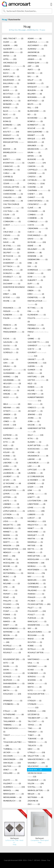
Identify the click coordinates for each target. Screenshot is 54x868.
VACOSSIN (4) (14, 756)
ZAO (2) (34, 804)
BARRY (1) (10, 87)
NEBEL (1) (9, 580)
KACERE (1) (34, 425)
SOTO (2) (36, 690)
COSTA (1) (36, 225)
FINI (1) (33, 311)
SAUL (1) (33, 663)
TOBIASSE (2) (35, 739)
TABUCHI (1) (11, 718)
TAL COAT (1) (36, 721)
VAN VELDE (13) (12, 763)
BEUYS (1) (34, 104)
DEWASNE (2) (35, 256)
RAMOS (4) (9, 621)
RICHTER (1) (35, 642)
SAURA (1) (10, 666)
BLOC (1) (9, 114)
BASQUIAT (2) (38, 87)
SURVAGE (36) (37, 711)
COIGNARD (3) (36, 211)
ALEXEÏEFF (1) (13, 49)
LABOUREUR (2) (38, 463)
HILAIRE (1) (35, 390)
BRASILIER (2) (36, 142)
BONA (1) (7, 121)
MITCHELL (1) (11, 559)
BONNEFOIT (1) (36, 125)
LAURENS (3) (35, 473)
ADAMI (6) (35, 38)
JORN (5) (34, 421)
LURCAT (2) (34, 518)
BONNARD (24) (12, 125)
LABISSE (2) (34, 459)
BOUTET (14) (11, 132)
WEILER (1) (34, 794)
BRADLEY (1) (11, 135)
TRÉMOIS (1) (37, 742)
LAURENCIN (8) (12, 473)
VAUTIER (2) (12, 766)
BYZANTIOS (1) (14, 163)
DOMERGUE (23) (39, 270)
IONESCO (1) (36, 407)
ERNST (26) (10, 294)
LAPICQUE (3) (36, 469)
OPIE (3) (9, 587)
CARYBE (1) (8, 177)
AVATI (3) (34, 69)
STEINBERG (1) (11, 704)
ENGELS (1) (35, 287)
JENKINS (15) (35, 414)
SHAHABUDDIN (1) (14, 683)
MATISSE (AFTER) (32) (15, 549)
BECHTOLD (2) (11, 94)
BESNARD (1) (11, 104)
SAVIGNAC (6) (37, 666)
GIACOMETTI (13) (38, 342)
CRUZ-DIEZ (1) (12, 232)
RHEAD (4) (36, 639)
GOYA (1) (11, 359)
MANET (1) (35, 528)
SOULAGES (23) (12, 694)
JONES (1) (9, 421)
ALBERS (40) (10, 45)
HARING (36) (11, 377)
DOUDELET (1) (12, 277)
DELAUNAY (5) (36, 249)
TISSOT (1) (15, 737)
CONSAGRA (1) (12, 221)
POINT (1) (10, 611)
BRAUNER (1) (35, 145)
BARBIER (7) (36, 83)
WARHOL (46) (11, 790)
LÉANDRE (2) (36, 483)
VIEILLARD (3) (11, 773)
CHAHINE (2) (35, 187)
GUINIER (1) (35, 370)
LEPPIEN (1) (10, 497)
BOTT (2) (10, 128)
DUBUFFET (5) (35, 280)
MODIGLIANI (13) (38, 559)
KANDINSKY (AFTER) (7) (36, 430)
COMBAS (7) (35, 215)
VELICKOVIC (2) (38, 766)
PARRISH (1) (36, 594)
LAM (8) (34, 466)
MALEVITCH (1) (37, 525)
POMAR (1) (10, 614)
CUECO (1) (34, 232)
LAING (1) (10, 466)
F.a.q (49, 860)
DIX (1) (32, 266)
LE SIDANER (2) (36, 480)
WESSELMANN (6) (12, 797)
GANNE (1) (34, 339)
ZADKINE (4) (33, 801)
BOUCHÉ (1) (36, 128)
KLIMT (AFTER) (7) (38, 445)
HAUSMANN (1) (12, 380)
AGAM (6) (10, 42)
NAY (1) (36, 577)
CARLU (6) (9, 173)
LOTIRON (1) (11, 514)
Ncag (4, 19)
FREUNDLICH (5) (36, 328)
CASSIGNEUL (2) (14, 180)
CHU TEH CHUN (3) (11, 204)
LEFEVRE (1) (11, 487)
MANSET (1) (10, 532)
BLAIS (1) (12, 111)
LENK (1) (34, 490)
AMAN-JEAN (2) (13, 52)
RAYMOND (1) (11, 632)
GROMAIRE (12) (37, 363)
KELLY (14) (35, 435)
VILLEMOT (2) (12, 783)
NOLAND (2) (11, 583)
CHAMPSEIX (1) (12, 190)
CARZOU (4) (35, 177)
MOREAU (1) (37, 566)
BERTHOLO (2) (36, 101)
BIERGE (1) (10, 107)
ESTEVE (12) (11, 297)
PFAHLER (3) (37, 597)
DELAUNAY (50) (12, 249)
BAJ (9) (33, 76)
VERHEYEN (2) (35, 770)
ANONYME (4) (33, 52)
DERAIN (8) (35, 252)
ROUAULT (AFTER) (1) (39, 654)
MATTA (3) (35, 549)
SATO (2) (9, 663)
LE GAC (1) (9, 480)
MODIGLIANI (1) (11, 563)
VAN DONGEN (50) (13, 759)
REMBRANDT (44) (14, 640)
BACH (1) (9, 73)
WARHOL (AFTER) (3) (38, 790)
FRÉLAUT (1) (10, 328)
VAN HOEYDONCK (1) (38, 759)
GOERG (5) (11, 349)
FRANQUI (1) (36, 325)
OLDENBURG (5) (37, 583)
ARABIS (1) (35, 59)
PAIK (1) (10, 590)
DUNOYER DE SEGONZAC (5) (14, 289)
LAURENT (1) (11, 476)
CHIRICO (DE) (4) (13, 201)
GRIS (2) (8, 363)
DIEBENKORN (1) (38, 259)
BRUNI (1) (34, 152)
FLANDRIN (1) (13, 315)
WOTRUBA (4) (35, 797)
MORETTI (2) (12, 570)
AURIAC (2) (11, 69)
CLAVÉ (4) (34, 208)
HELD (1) (32, 383)
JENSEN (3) (10, 418)
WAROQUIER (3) (13, 794)
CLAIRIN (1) (13, 208)
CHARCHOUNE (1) (13, 194)
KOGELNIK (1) (11, 449)
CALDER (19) (37, 163)
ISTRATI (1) (12, 411)
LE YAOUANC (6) (12, 483)
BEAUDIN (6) (35, 90)
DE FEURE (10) (37, 242)
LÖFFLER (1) (11, 507)
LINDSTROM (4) (36, 504)
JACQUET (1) (35, 411)
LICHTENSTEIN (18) (37, 501)
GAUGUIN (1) (10, 342)
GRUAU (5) (10, 366)
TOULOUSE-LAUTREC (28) (15, 744)
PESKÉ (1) (9, 597)
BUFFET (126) (12, 159)
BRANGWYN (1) (12, 139)
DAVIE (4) (9, 242)
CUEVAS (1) (11, 235)
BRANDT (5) (36, 135)
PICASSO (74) (11, 604)
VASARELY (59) (36, 763)
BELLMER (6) (35, 94)
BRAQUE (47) (36, 139)
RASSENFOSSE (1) (38, 625)
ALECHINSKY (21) (37, 45)
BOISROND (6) (37, 118)
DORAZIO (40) (11, 273)
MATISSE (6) (35, 545)
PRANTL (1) (10, 618)
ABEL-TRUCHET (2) (13, 38)
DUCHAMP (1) (12, 284)
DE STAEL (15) (12, 246)
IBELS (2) (12, 404)
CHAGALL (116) (36, 183)
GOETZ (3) (34, 349)
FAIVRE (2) (9, 301)
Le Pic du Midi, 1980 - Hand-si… (15, 841)
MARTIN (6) (35, 539)
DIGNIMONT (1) (12, 263)
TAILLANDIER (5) (12, 721)
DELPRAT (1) (11, 252)
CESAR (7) (11, 183)
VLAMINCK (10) (14, 787)
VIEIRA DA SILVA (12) (37, 775)
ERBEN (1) (34, 290)
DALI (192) (11, 239)
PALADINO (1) (36, 590)
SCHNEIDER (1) (37, 673)
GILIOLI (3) (10, 345)
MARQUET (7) (36, 535)
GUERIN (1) (35, 366)
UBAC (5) (34, 749)
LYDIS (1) (10, 521)
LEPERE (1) (37, 494)
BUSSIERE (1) (36, 159)
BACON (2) (35, 73)
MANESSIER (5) (12, 528)
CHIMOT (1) (36, 197)
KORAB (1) (9, 456)
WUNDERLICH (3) (12, 801)
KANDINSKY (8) (13, 428)
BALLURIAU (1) (11, 83)
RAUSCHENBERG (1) (14, 628)
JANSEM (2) (10, 414)
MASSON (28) (11, 545)
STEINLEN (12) (36, 706)
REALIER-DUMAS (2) (39, 632)
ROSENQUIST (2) (13, 649)
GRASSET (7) (36, 359)
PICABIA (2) (35, 601)
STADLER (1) (34, 701)
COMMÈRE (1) (35, 218)
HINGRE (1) (10, 394)
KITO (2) (9, 442)
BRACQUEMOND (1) (38, 132)
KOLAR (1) (9, 452)
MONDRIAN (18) (36, 563)
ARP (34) (33, 66)
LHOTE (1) (10, 501)
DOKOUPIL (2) (13, 270)
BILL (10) (33, 107)
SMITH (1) (10, 690)
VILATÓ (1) (10, 780)
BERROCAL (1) (12, 101)
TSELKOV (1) (35, 745)
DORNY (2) (35, 273)
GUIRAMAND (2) (12, 373)
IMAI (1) (35, 404)
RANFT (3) (10, 625)
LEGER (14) (35, 487)
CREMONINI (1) (38, 228)
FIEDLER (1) (11, 311)
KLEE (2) (8, 445)
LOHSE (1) (36, 507)
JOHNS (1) (34, 418)
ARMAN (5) (14, 66)
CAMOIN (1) (36, 166)
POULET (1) (36, 614)
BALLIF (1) (35, 80)
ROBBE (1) (35, 646)
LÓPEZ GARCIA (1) (14, 511)
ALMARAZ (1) (36, 49)
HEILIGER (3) (12, 383)
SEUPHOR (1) (11, 680)
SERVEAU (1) (36, 677)
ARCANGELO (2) (10, 63)
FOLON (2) (12, 318)
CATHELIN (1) (36, 180)
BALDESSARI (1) (12, 80)
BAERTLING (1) (11, 76)
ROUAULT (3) (12, 652)
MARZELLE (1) (35, 542)
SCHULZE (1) (12, 677)
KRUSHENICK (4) (38, 456)
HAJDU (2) (35, 373)
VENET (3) (10, 770)
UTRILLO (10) (36, 752)
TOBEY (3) (34, 735)
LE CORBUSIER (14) (36, 476)
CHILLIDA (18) (12, 197)
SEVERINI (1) (35, 680)
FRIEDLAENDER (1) (14, 332)
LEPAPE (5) (11, 494)
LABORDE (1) (11, 463)
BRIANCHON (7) (37, 149)
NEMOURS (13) (37, 580)
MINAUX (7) (35, 552)
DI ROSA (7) (11, 259)
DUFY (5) (33, 284)
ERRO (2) (36, 294)
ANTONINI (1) (36, 56)
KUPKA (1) (10, 459)
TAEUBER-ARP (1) (38, 718)
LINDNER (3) (11, 504)
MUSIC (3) (10, 577)
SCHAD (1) (35, 670)
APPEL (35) (10, 59)
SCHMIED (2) (14, 673)
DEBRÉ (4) (34, 246)
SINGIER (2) (11, 687)
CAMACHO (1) (11, 166)
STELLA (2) (10, 711)
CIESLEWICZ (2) (37, 204)
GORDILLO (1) (11, 352)
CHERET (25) (35, 194)
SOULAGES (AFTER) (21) (38, 695)
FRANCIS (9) (10, 325)
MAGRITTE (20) (12, 525)
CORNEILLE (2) (38, 221)
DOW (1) (36, 277)
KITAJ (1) (33, 438)
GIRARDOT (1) (39, 345)
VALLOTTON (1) (36, 756)
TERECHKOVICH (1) (14, 730)
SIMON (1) (37, 683)
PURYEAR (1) (36, 618)
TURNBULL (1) (12, 749)
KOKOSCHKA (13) (38, 449)
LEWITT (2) (34, 497)
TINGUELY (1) (35, 732)
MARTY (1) (11, 542)
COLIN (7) (9, 215)
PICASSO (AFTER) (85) (39, 604)
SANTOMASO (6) (38, 659)
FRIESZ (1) (38, 333)
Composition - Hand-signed (40, 840)
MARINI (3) (10, 535)
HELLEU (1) (12, 387)
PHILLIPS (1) (10, 601)
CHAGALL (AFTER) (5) (14, 187)
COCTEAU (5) (11, 211)
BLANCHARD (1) (37, 111)
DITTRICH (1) (11, 266)
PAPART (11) (10, 594)
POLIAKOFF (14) (37, 611)
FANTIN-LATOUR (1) (37, 303)
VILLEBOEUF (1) (37, 780)
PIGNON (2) (11, 608)
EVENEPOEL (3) (36, 297)
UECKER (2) (11, 752)
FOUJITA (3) (38, 320)
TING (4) (34, 728)
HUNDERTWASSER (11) (36, 399)
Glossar (44, 860)
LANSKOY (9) (11, 469)
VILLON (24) (36, 783)
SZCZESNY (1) (33, 714)
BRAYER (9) (10, 149)
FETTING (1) (35, 308)
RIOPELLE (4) (12, 646)
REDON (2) (10, 635)
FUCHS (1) (9, 339)
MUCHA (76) (36, 573)
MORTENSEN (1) (37, 570)
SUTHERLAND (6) (13, 714)
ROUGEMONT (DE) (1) (14, 659)
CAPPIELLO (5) (37, 170)
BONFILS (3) (35, 121)
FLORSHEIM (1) (37, 315)
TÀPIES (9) (35, 725)
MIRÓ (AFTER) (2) (37, 556)
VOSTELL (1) (35, 787)
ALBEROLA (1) (38, 42)
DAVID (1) (35, 239)
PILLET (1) (34, 608)
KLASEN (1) (34, 442)
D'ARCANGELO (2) (37, 235)
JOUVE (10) (10, 425)
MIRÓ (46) (9, 556)
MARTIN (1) (10, 539)
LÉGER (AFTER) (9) (14, 490)
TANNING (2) (12, 725)
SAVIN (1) (10, 670)
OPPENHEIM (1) (37, 587)
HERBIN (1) (35, 387)
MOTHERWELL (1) (13, 573)
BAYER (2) (10, 90)
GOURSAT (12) (37, 354)
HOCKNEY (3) (35, 394)
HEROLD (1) (11, 390)
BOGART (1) (11, 118)
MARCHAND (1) (36, 532)
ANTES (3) (10, 56)
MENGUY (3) (12, 552)
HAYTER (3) (38, 380)
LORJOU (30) (36, 511)
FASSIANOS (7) (12, 308)
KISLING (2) (10, 438)
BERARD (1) (11, 97)
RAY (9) (32, 628)
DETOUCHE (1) (12, 256)
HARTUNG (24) (36, 377)
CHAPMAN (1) (39, 190)
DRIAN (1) (13, 280)
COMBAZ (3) (11, 218)
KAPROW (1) (10, 435)
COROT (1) (14, 227)
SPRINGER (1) (13, 701)
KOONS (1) (34, 452)
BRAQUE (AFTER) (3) (14, 144)
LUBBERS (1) (36, 514)
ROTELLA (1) (36, 649)
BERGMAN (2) (36, 97)
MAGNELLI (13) (37, 521)
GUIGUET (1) (14, 370)
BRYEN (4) (35, 156)
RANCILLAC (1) (37, 621)
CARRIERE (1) (36, 173)
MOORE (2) (10, 566)
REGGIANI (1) (36, 635)
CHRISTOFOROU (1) (38, 201)
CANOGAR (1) (11, 170)
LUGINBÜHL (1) (13, 518)
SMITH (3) (35, 687)
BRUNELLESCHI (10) (13, 154)
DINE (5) (32, 263)
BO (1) (32, 114)
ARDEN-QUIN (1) (38, 63)
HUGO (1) (11, 397)
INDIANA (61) (11, 407)
